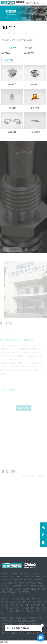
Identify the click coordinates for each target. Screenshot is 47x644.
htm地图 (36, 633)
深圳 (28, 611)
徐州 (33, 599)
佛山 (33, 611)
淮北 (7, 611)
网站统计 (4, 642)
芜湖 (28, 608)
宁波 (12, 605)
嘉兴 (22, 605)
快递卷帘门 (29, 580)
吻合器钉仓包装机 (14, 589)
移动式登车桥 (19, 583)
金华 (38, 605)
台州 (12, 608)
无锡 (28, 599)
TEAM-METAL (25, 592)
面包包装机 (15, 577)
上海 (18, 599)
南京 (23, 599)
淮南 (38, 608)
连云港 (13, 602)
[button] (20, 18)
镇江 (35, 602)
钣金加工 (26, 589)
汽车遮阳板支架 (30, 586)
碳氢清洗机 (25, 577)
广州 (22, 611)
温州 (17, 605)
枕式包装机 (13, 592)
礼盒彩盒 (5, 577)
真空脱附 (14, 573)
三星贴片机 (39, 580)
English (37, 3)
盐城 (24, 602)
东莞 (38, 611)
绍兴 (33, 605)
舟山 (7, 608)
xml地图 (29, 633)
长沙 (17, 611)
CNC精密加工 (35, 624)
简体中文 (30, 3)
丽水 (17, 608)
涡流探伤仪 (36, 577)
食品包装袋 (36, 589)
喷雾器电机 (37, 583)
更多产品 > (10, 60)
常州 (39, 599)
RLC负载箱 (6, 586)
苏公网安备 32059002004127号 (25, 621)
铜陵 (12, 611)
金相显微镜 (24, 573)
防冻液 (29, 583)
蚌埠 (33, 608)
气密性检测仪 (17, 586)
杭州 (7, 605)
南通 (7, 602)
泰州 (40, 602)
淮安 (19, 602)
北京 (12, 599)
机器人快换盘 (7, 583)
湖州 (28, 605)
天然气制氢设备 (36, 573)
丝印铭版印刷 (17, 580)
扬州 (29, 602)
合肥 (22, 608)
